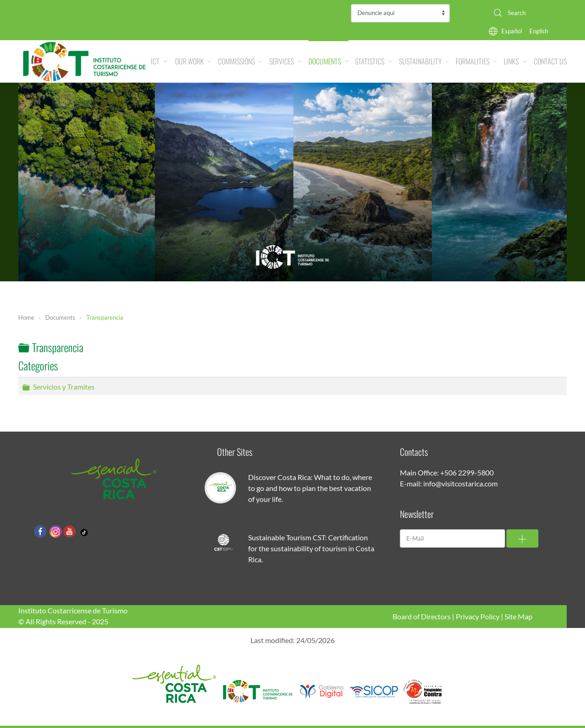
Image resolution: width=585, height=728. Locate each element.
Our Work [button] (193, 61)
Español (512, 31)
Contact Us (550, 61)
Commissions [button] (240, 61)
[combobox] (526, 13)
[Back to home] (85, 61)
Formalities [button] (476, 61)
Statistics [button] (374, 61)
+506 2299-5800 (467, 472)
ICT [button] (159, 61)
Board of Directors (422, 616)
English (539, 31)
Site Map (519, 616)
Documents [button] (328, 61)
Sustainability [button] (424, 61)
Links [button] (515, 61)
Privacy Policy (478, 616)
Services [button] (285, 61)
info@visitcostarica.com (460, 483)
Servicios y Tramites (64, 387)
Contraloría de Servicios (400, 13)
